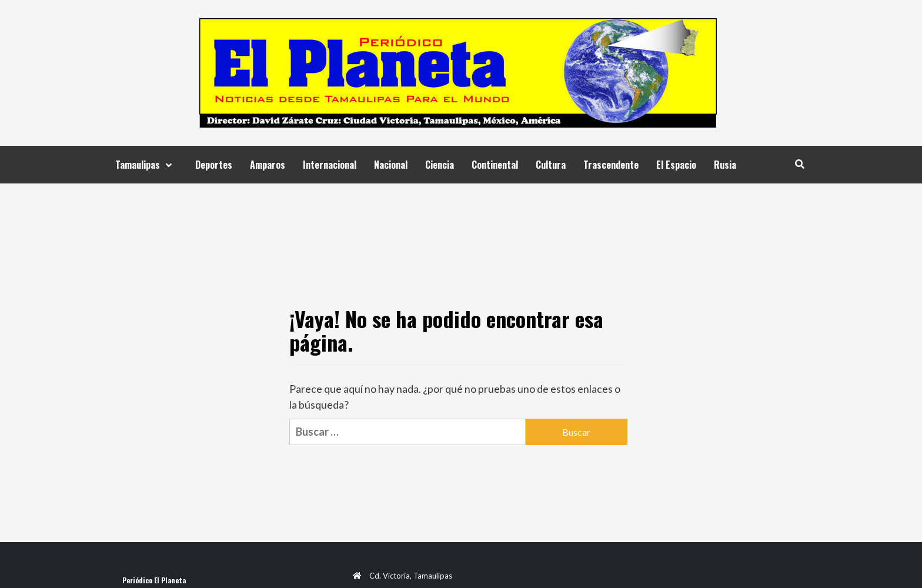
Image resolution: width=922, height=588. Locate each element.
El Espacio (676, 165)
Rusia (725, 165)
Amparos (268, 165)
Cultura (551, 165)
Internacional (330, 165)
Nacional (391, 165)
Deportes (214, 165)
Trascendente (611, 165)
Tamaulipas (146, 165)
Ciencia (440, 165)
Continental (495, 165)
